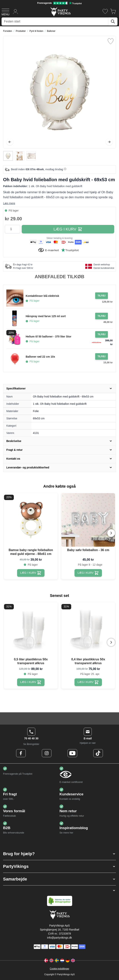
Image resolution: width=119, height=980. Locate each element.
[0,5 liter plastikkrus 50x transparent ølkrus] (31, 682)
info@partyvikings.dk (59, 938)
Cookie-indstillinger (59, 969)
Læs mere (9, 203)
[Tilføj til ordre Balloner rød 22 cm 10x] (101, 356)
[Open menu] (5, 12)
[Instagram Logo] (47, 753)
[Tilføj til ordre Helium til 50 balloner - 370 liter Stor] (101, 334)
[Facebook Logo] (21, 753)
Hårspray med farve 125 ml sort (46, 316)
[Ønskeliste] (105, 11)
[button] (59, 854)
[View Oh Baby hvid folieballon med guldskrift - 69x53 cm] (8, 156)
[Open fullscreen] (59, 92)
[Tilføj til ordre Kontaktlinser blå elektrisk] (101, 296)
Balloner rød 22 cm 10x (40, 357)
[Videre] (109, 142)
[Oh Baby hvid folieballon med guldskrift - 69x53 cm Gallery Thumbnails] (20, 156)
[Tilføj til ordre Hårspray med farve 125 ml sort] (101, 316)
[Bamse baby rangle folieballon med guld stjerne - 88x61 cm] (31, 573)
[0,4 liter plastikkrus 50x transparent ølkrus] (88, 682)
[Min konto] (16, 11)
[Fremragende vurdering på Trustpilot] (59, 3)
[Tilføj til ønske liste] (111, 41)
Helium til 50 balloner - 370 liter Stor (49, 337)
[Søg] (113, 21)
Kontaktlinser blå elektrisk (42, 296)
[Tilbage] (10, 142)
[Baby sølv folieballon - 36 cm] (88, 573)
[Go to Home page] (60, 11)
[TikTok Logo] (98, 753)
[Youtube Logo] (72, 753)
